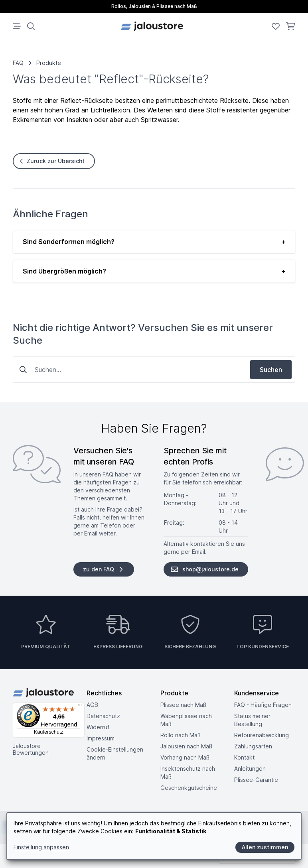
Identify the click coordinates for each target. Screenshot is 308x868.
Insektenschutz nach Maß (188, 773)
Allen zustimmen (265, 847)
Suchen (271, 370)
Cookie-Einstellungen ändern (115, 753)
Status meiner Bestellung (252, 720)
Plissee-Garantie (256, 780)
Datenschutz (103, 716)
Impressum (101, 738)
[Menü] (80, 707)
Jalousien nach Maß (186, 746)
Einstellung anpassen (41, 847)
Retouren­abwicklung (262, 735)
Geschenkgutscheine (189, 788)
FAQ (18, 63)
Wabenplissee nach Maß (186, 720)
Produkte (49, 63)
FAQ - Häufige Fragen (263, 705)
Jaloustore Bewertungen (31, 749)
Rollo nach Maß (181, 735)
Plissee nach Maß (183, 705)
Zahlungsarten (253, 746)
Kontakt (244, 757)
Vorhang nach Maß (185, 757)
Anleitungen (250, 769)
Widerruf (98, 727)
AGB (92, 705)
